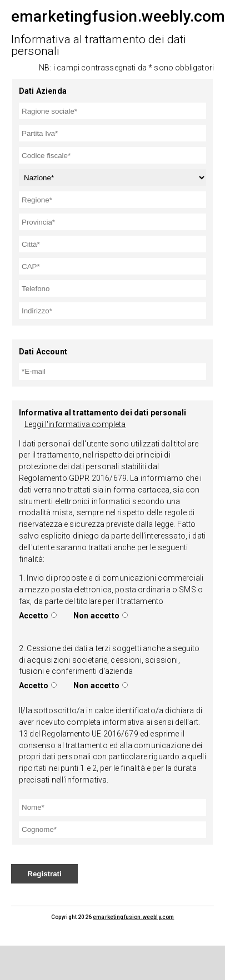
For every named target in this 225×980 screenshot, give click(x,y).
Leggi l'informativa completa (75, 424)
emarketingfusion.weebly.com (133, 917)
